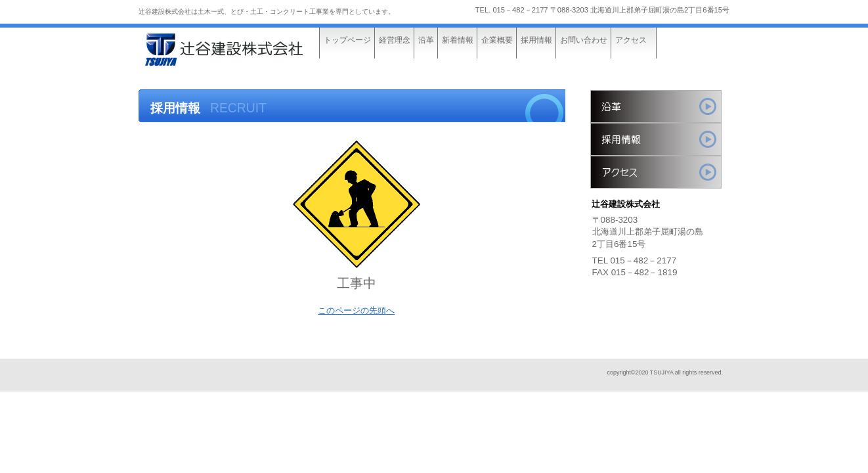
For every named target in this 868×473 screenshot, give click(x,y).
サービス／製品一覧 (656, 106)
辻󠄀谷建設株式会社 (237, 51)
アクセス (656, 172)
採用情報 (656, 139)
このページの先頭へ (356, 310)
